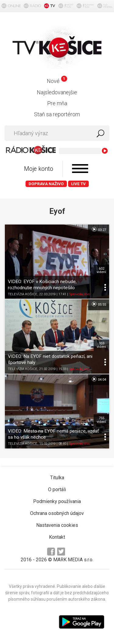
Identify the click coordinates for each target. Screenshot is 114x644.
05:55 (99, 304)
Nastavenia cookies (57, 525)
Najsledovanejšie (57, 92)
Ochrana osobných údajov (57, 513)
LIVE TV (78, 184)
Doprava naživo (46, 184)
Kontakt (57, 537)
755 (101, 420)
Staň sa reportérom (57, 114)
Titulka (57, 478)
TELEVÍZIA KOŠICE (23, 294)
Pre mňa (57, 103)
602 (101, 270)
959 (101, 345)
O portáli (57, 489)
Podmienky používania (57, 501)
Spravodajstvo (79, 294)
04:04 (99, 379)
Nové (57, 81)
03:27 (99, 229)
